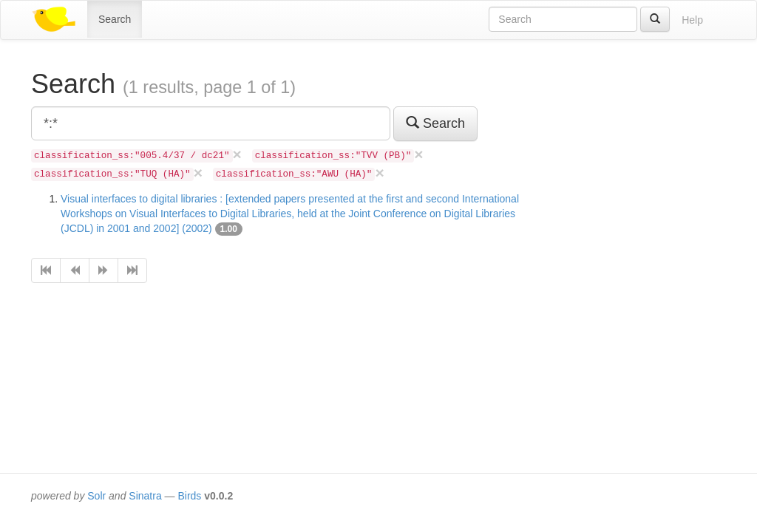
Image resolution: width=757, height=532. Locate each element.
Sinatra (145, 496)
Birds (189, 496)
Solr (96, 496)
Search (115, 19)
